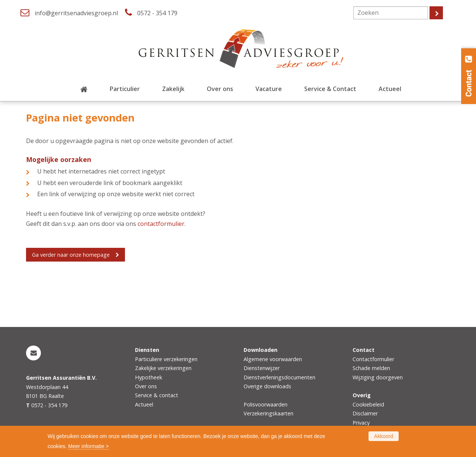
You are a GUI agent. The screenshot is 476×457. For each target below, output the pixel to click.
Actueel (144, 404)
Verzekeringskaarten (268, 413)
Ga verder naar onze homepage (71, 255)
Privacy (361, 423)
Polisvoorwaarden (266, 404)
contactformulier (161, 224)
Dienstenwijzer (262, 368)
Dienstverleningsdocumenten (279, 377)
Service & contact (157, 395)
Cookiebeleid (368, 404)
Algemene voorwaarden (273, 359)
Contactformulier (373, 359)
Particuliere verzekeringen (166, 359)
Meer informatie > (88, 446)
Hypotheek (149, 377)
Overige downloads (267, 386)
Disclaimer (365, 413)
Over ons (146, 386)
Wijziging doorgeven (378, 377)
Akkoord (384, 436)
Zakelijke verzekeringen (163, 368)
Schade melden (371, 368)
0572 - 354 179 (157, 13)
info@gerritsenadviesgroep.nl (76, 13)
